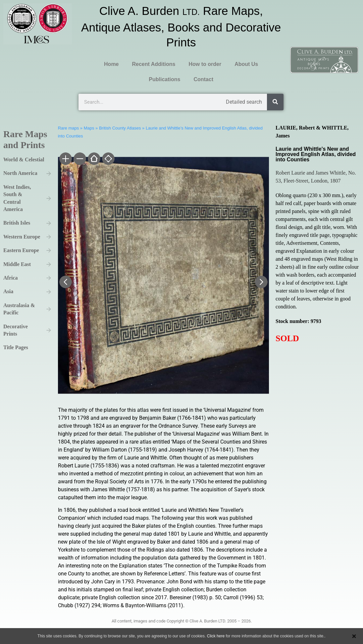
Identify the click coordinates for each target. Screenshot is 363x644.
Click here (216, 636)
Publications (164, 79)
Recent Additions (154, 64)
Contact (203, 79)
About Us (246, 64)
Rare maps (69, 128)
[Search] (275, 102)
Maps (89, 128)
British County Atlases (120, 128)
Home (111, 64)
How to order (205, 64)
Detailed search (244, 102)
